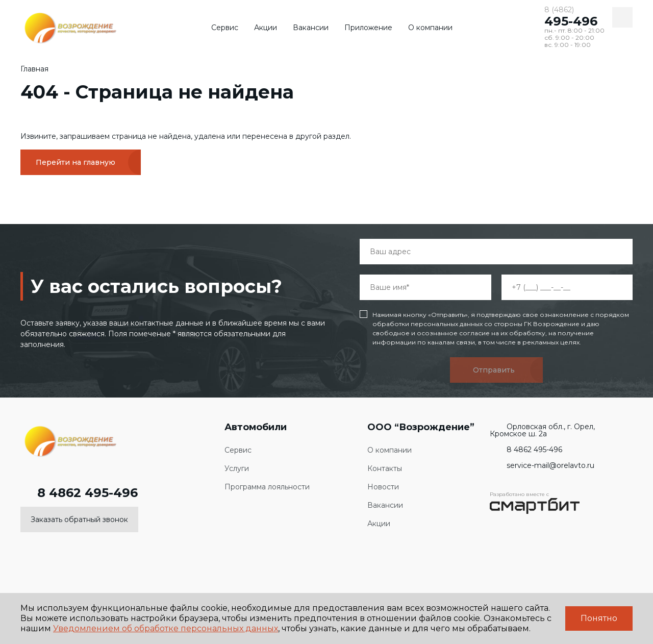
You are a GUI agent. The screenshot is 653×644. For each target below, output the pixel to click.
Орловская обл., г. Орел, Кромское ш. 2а (542, 430)
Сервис (225, 28)
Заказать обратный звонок (79, 519)
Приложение (368, 28)
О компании (430, 28)
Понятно (599, 618)
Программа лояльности (267, 487)
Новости (383, 487)
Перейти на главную (76, 162)
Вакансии (311, 28)
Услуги (237, 469)
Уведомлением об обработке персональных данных (166, 628)
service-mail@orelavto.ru (542, 465)
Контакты (385, 469)
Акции (266, 28)
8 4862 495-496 (79, 493)
